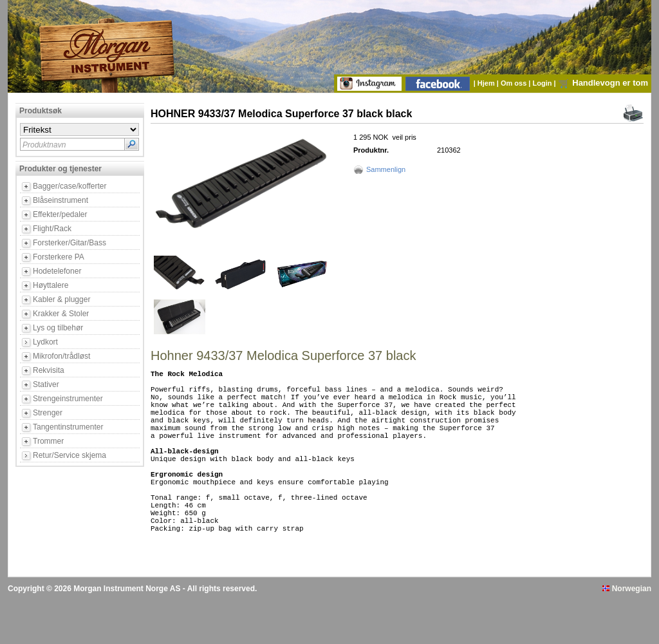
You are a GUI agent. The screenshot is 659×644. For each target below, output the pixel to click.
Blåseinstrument (60, 200)
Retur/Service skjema (70, 455)
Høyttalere (51, 285)
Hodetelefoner (57, 271)
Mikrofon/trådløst (61, 356)
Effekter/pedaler (60, 214)
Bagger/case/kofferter (70, 186)
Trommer (48, 441)
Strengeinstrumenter (68, 399)
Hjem (487, 83)
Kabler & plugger (61, 299)
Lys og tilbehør (58, 328)
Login (543, 83)
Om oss (515, 83)
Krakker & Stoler (61, 314)
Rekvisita (49, 370)
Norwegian (627, 633)
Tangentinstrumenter (68, 427)
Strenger (48, 413)
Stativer (46, 384)
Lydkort (45, 342)
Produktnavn (44, 145)
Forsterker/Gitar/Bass (70, 243)
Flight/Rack (52, 229)
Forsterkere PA (59, 257)
